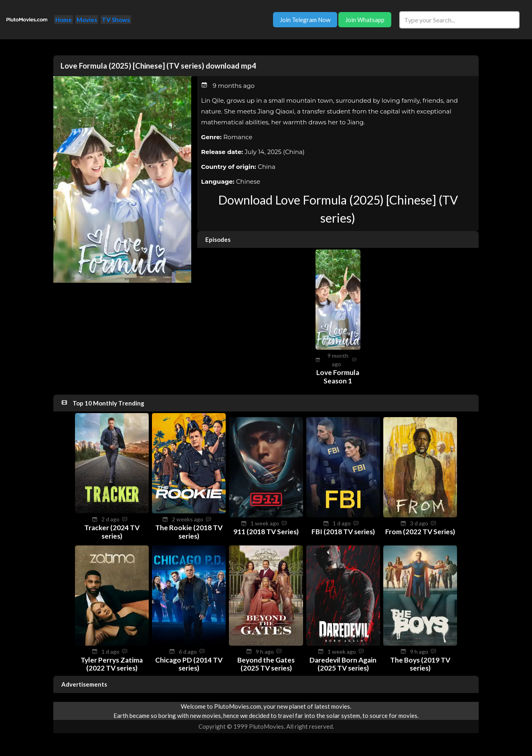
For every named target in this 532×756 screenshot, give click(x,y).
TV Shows (116, 20)
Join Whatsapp (365, 20)
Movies (87, 20)
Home (64, 20)
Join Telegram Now (305, 20)
